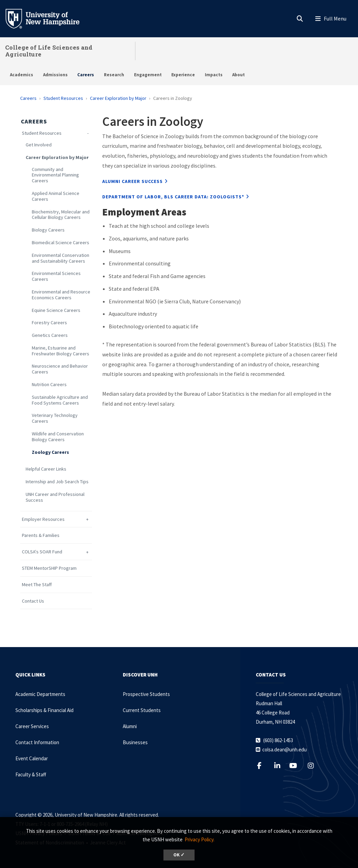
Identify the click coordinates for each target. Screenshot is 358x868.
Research (114, 75)
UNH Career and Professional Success (55, 497)
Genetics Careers (50, 335)
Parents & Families (41, 535)
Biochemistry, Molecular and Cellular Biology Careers (61, 215)
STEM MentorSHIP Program (49, 568)
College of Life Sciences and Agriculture (49, 51)
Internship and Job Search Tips (57, 482)
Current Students (142, 710)
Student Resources (63, 98)
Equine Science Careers (56, 310)
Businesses (135, 742)
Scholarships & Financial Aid (44, 710)
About (238, 75)
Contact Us (33, 601)
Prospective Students (146, 694)
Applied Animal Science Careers (56, 196)
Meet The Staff (37, 585)
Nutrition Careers (49, 385)
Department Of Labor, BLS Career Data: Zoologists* (173, 197)
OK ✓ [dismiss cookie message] (179, 855)
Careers (86, 75)
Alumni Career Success (132, 181)
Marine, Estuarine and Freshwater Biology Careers (61, 351)
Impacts (214, 75)
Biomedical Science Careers (61, 243)
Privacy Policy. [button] (200, 839)
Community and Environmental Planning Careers (55, 175)
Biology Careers (48, 230)
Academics (22, 75)
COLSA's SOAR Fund (42, 552)
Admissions (55, 75)
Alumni (130, 726)
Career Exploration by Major (118, 98)
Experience (183, 75)
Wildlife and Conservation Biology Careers (58, 437)
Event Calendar (32, 758)
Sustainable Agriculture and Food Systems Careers (60, 400)
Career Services (32, 726)
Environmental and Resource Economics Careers (61, 295)
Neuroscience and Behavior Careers (60, 369)
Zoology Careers (50, 452)
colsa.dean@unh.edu (284, 749)
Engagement (148, 75)
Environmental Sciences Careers (56, 276)
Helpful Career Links (46, 469)
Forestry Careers (49, 323)
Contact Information (37, 742)
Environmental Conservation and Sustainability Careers (61, 258)
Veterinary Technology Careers (55, 418)
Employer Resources (43, 519)
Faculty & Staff (31, 774)
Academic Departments (40, 694)
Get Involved (39, 145)
